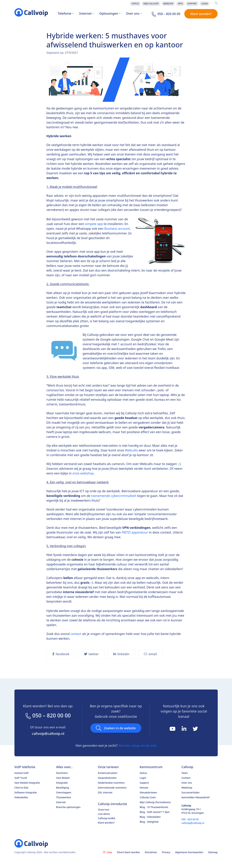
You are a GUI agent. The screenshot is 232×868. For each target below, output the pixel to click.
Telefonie (66, 13)
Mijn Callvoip (151, 4)
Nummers (62, 773)
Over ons (134, 13)
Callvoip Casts (148, 797)
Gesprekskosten (107, 778)
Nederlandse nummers (111, 783)
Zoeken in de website (116, 728)
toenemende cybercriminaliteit (113, 496)
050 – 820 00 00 (48, 715)
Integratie (62, 783)
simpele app (94, 224)
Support (192, 4)
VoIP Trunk (21, 778)
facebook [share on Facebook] (61, 654)
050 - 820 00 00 (190, 819)
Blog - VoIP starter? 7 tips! (155, 812)
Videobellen (21, 797)
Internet (86, 13)
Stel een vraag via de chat (137, 745)
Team (185, 773)
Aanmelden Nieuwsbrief (196, 797)
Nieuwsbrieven (148, 792)
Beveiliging (63, 788)
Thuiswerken (64, 797)
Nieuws (144, 788)
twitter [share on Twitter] (91, 654)
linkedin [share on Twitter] (121, 654)
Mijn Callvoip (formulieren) (155, 802)
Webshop (168, 4)
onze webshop (83, 473)
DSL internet (105, 792)
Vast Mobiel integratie (27, 783)
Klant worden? (201, 14)
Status (135, 4)
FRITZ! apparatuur (135, 532)
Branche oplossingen (68, 807)
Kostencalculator (108, 773)
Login (205, 4)
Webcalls (132, 450)
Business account (117, 229)
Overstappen (64, 792)
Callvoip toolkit (107, 818)
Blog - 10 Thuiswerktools (154, 807)
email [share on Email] (150, 654)
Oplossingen (110, 13)
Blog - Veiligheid (149, 822)
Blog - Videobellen (150, 817)
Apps (180, 4)
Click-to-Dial (21, 788)
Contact (186, 778)
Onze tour (104, 810)
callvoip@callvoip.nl (48, 734)
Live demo (104, 814)
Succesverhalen (191, 792)
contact (76, 634)
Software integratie (26, 792)
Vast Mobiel (63, 778)
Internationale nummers (112, 788)
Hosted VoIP (22, 773)
